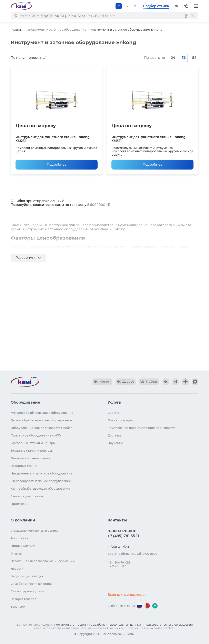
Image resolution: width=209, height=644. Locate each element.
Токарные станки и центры (31, 451)
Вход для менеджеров (127, 595)
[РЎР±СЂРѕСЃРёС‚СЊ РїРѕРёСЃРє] (193, 16)
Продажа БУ (20, 504)
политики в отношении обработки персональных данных (98, 625)
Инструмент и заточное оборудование (57, 30)
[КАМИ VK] (166, 382)
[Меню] (196, 6)
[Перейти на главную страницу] (21, 6)
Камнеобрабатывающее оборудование (40, 489)
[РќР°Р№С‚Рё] (16, 16)
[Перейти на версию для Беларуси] (147, 606)
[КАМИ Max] (195, 382)
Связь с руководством (28, 591)
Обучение (115, 443)
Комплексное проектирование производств (142, 428)
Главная (17, 30)
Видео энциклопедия (27, 576)
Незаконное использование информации (43, 561)
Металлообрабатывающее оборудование (42, 413)
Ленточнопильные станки (31, 458)
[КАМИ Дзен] (185, 382)
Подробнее (57, 165)
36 (184, 58)
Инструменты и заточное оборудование (42, 473)
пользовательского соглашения (169, 625)
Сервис (113, 413)
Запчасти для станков (27, 496)
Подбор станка (156, 6)
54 (194, 58)
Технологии (20, 538)
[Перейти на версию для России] (139, 606)
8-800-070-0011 (186, 6)
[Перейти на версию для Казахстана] (155, 606)
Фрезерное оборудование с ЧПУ (36, 435)
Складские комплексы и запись (34, 531)
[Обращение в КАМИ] (176, 6)
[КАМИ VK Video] (102, 382)
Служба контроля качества (31, 584)
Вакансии (18, 607)
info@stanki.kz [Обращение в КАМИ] (118, 547)
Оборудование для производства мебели (43, 428)
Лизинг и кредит (121, 420)
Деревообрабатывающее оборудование (41, 420)
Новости (17, 569)
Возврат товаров (23, 599)
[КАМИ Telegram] (176, 382)
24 (173, 58)
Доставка (115, 435)
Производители (23, 546)
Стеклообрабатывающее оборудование (41, 481)
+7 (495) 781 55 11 (123, 536)
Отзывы (17, 554)
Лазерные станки (24, 466)
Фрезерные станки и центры (33, 443)
